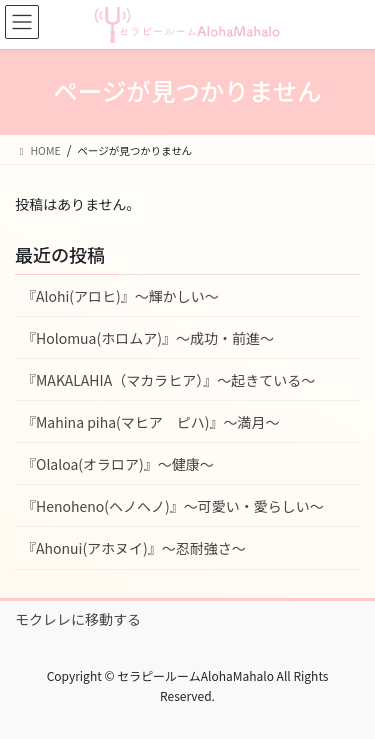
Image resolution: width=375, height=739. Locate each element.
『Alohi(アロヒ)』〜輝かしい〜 (120, 296)
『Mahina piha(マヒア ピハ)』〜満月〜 (151, 422)
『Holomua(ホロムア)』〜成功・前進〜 (148, 338)
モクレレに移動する (78, 619)
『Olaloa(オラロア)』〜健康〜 (118, 464)
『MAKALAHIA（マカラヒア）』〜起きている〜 (168, 380)
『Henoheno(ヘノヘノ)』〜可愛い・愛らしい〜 (173, 506)
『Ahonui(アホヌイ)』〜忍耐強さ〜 (134, 548)
